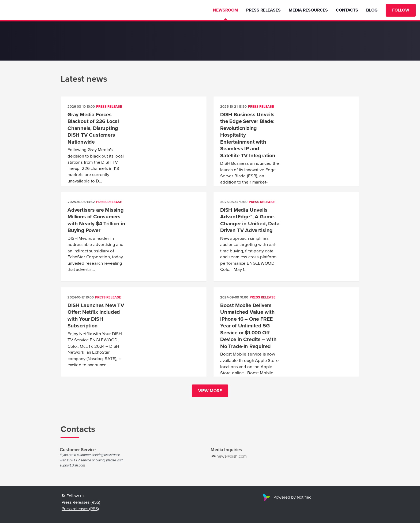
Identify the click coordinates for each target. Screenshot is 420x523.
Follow (401, 10)
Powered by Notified (286, 497)
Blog (372, 10)
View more (210, 391)
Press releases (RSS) (80, 509)
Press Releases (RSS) (81, 502)
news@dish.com (232, 456)
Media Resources (308, 10)
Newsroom (226, 10)
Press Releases (263, 10)
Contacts (347, 10)
